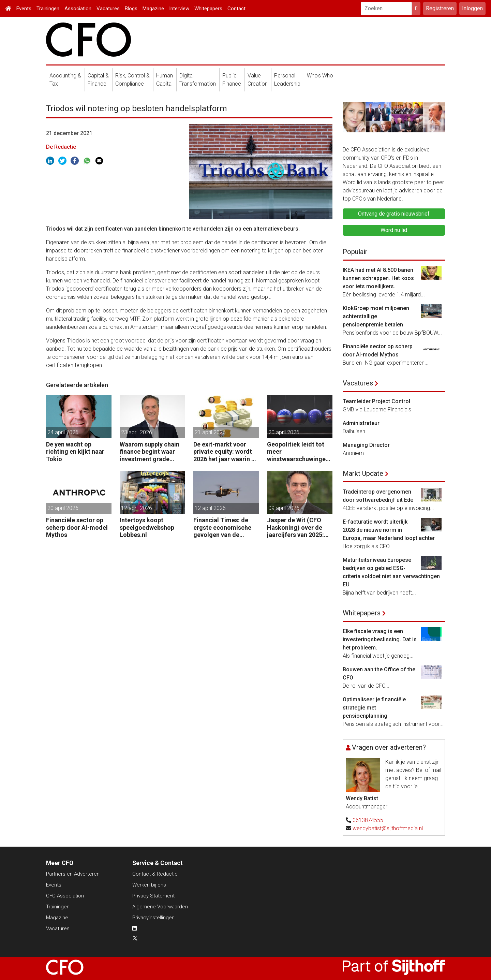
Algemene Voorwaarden (160, 907)
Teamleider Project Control (376, 401)
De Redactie (61, 147)
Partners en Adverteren (73, 874)
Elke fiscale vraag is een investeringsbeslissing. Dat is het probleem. (380, 639)
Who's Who (320, 76)
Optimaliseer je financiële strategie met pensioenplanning (374, 708)
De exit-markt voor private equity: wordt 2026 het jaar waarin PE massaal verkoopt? (226, 452)
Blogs (131, 9)
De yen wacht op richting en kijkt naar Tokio (75, 452)
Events (24, 9)
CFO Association (65, 896)
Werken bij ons (149, 885)
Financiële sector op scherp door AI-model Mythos (77, 527)
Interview (179, 9)
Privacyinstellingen (153, 918)
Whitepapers (208, 9)
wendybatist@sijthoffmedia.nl (388, 828)
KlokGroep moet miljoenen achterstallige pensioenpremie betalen (376, 316)
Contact (236, 9)
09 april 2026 (284, 508)
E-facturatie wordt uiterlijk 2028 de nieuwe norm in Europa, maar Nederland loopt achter (389, 530)
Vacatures (108, 9)
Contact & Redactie (155, 874)
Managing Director (366, 445)
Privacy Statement (153, 896)
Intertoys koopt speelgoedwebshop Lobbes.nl (147, 527)
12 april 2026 (137, 508)
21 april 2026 (210, 432)
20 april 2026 (284, 432)
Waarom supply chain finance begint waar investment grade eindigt (150, 452)
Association (78, 9)
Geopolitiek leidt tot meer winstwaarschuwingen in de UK (298, 452)
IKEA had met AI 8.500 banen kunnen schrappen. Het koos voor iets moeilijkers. (378, 278)
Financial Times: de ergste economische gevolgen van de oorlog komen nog (222, 528)
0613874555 (368, 820)
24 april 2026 (63, 432)
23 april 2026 (137, 432)
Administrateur (361, 423)
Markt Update (363, 473)
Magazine (153, 9)
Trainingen (48, 9)
